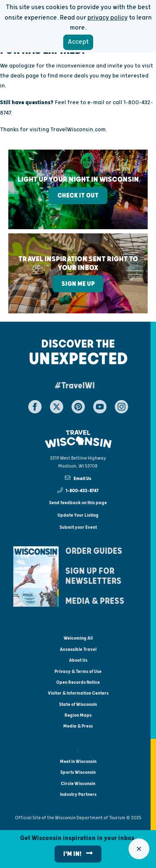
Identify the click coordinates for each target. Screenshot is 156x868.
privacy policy (108, 18)
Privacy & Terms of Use (78, 672)
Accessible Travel (78, 649)
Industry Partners (78, 794)
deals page (25, 76)
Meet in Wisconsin (78, 762)
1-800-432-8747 (78, 490)
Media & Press (95, 601)
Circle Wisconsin (78, 784)
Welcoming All (78, 638)
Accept (78, 42)
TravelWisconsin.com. (79, 130)
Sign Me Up (78, 284)
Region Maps (78, 715)
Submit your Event (78, 527)
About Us (78, 660)
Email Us (78, 478)
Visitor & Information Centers (78, 693)
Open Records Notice (78, 682)
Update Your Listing (78, 515)
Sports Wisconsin (78, 772)
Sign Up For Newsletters (93, 576)
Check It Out (78, 196)
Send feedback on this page (78, 503)
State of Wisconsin (78, 704)
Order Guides (94, 551)
